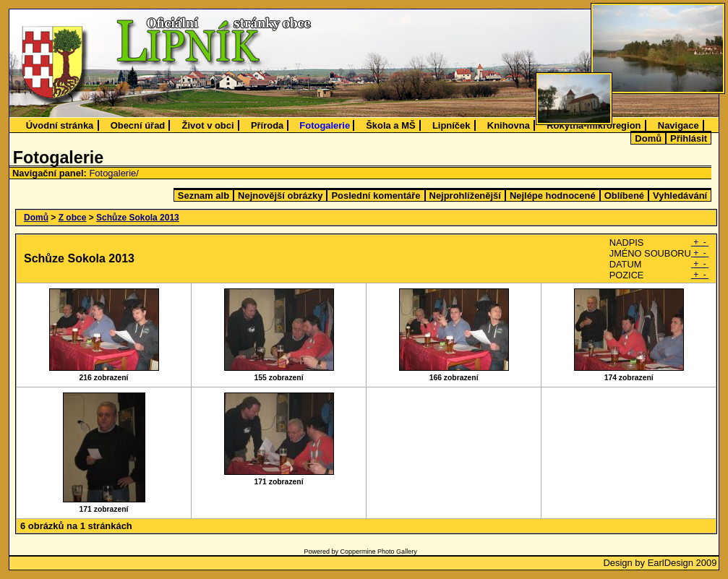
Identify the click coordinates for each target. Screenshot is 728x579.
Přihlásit (689, 138)
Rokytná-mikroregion (594, 125)
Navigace (678, 125)
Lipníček (451, 125)
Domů (648, 138)
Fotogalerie (325, 125)
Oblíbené (624, 196)
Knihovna (509, 125)
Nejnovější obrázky (280, 196)
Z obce (73, 218)
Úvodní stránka (60, 125)
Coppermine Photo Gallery (379, 552)
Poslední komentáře (376, 196)
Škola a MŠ (390, 125)
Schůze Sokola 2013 (138, 218)
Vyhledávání (680, 196)
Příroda (267, 125)
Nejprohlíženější (465, 196)
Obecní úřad (138, 125)
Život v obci (208, 125)
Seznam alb (204, 196)
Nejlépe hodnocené (553, 196)
